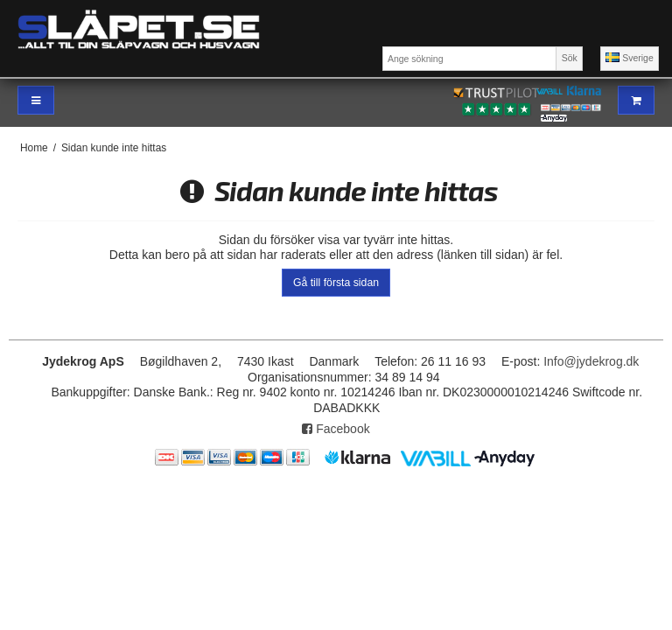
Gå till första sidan (336, 283)
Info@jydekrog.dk (591, 361)
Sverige (630, 58)
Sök (570, 58)
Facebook (336, 429)
